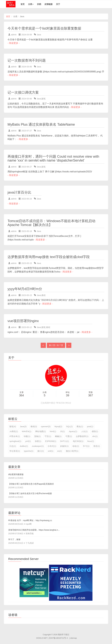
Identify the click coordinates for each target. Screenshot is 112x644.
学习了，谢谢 (14, 539)
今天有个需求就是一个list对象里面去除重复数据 (44, 28)
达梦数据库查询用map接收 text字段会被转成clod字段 (49, 257)
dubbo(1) (24, 446)
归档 (39, 4)
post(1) (90, 426)
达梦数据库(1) (82, 436)
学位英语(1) (15, 451)
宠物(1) (37, 436)
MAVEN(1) (27, 431)
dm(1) (95, 436)
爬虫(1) (80, 426)
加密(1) (38, 441)
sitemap (74, 638)
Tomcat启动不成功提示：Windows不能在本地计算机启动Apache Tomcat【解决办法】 (51, 223)
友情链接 (48, 4)
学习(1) (86, 446)
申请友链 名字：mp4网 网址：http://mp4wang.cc (30, 520)
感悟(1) (95, 431)
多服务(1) (64, 446)
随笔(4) (13, 426)
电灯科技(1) (78, 441)
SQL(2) (69, 426)
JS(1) (62, 431)
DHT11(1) (64, 441)
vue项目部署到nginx (23, 321)
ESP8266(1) (51, 441)
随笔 (44, 99)
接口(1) (41, 451)
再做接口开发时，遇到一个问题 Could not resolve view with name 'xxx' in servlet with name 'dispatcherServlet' (53, 158)
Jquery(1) (73, 431)
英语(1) (97, 446)
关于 (58, 4)
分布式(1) (52, 446)
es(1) (60, 451)
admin (14, 35)
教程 (44, 295)
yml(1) (28, 441)
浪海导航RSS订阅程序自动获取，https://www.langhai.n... (34, 530)
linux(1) (91, 441)
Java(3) (23, 426)
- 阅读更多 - (14, 43)
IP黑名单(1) (15, 436)
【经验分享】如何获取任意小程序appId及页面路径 (31, 484)
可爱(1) (69, 436)
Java (39, 35)
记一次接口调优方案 (23, 92)
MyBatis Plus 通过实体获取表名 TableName (41, 124)
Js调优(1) (14, 431)
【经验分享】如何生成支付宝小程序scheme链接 (30, 493)
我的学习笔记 (64, 635)
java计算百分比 (19, 192)
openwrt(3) (46, 426)
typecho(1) (29, 451)
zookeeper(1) (38, 446)
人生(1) (84, 431)
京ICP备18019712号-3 (58, 638)
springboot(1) (15, 441)
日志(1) (13, 446)
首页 (23, 4)
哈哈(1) (76, 446)
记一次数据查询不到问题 (27, 60)
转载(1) (27, 436)
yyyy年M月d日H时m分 (25, 289)
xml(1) (51, 451)
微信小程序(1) (72, 451)
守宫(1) (48, 436)
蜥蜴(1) (58, 436)
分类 (31, 4)
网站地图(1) (41, 431)
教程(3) (34, 426)
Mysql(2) (58, 426)
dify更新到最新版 (16, 474)
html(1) (53, 431)
